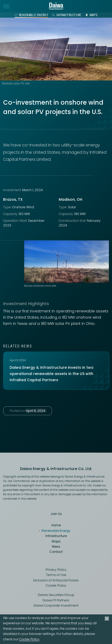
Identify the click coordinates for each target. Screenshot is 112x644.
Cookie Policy (29, 639)
